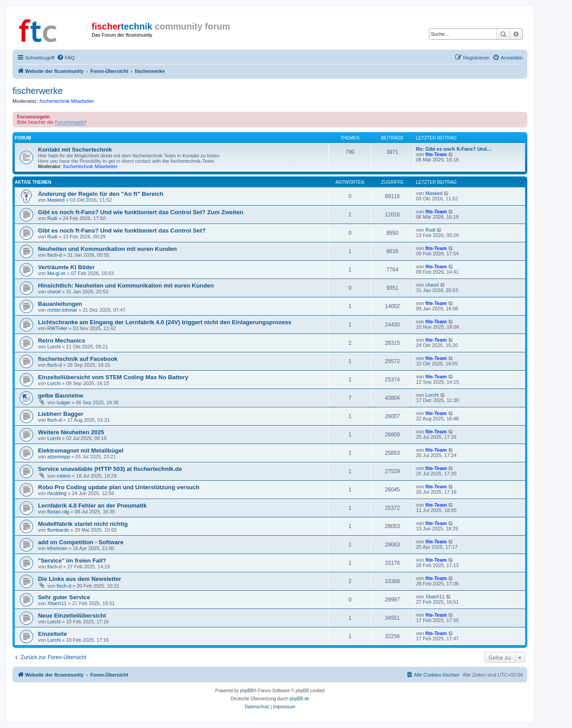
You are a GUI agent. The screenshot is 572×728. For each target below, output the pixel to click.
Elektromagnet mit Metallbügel (81, 451)
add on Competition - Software (81, 542)
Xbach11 (57, 603)
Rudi (53, 218)
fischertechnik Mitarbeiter (67, 101)
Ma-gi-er (57, 273)
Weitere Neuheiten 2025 (71, 432)
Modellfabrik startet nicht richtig (83, 524)
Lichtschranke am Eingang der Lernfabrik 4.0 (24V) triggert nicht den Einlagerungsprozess (165, 322)
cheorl (54, 292)
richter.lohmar (62, 310)
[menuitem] (66, 58)
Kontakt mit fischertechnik (75, 150)
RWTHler (57, 328)
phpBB (247, 691)
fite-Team (436, 154)
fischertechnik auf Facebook (78, 359)
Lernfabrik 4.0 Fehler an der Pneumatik (92, 506)
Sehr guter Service (64, 597)
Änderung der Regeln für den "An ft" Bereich (101, 194)
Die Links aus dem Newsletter (80, 579)
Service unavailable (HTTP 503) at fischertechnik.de (110, 469)
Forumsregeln (70, 122)
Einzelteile (53, 634)
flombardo (58, 530)
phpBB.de (299, 699)
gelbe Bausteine (61, 396)
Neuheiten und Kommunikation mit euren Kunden (107, 249)
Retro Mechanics (62, 341)
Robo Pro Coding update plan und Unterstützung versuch (119, 487)
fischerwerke (38, 91)
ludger (64, 402)
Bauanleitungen (60, 304)
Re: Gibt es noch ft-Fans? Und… (454, 149)
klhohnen (57, 548)
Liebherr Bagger (61, 414)
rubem (64, 476)
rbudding (57, 493)
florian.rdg (58, 512)
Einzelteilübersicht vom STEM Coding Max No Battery (113, 377)
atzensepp (59, 457)
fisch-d (55, 255)
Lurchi (54, 347)
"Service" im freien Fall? (72, 561)
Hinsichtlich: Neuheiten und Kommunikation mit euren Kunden (126, 286)
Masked (56, 200)
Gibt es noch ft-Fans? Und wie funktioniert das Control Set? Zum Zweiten (141, 212)
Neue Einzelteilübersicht (72, 616)
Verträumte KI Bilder (66, 267)
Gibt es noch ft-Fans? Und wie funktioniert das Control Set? (122, 231)
